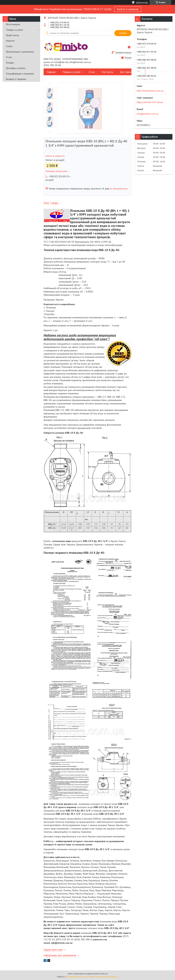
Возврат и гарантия (16, 79)
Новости (10, 41)
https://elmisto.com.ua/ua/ (150, 102)
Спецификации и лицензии (20, 74)
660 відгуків (142, 2)
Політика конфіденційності (105, 977)
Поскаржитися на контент (78, 977)
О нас (9, 57)
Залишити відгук (123, 52)
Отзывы (10, 63)
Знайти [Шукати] (123, 33)
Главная (51, 72)
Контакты (107, 72)
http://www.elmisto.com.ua (150, 91)
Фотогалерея (13, 24)
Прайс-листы (12, 35)
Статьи (9, 46)
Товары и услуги (15, 30)
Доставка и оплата (16, 68)
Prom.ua (104, 974)
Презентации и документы (20, 52)
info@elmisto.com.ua (147, 114)
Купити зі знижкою (128, 9)
